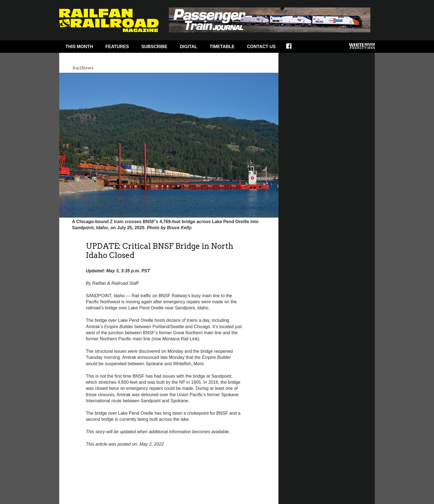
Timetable (222, 47)
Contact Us (261, 47)
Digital (189, 47)
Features (117, 47)
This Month (79, 47)
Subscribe (154, 47)
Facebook (292, 48)
